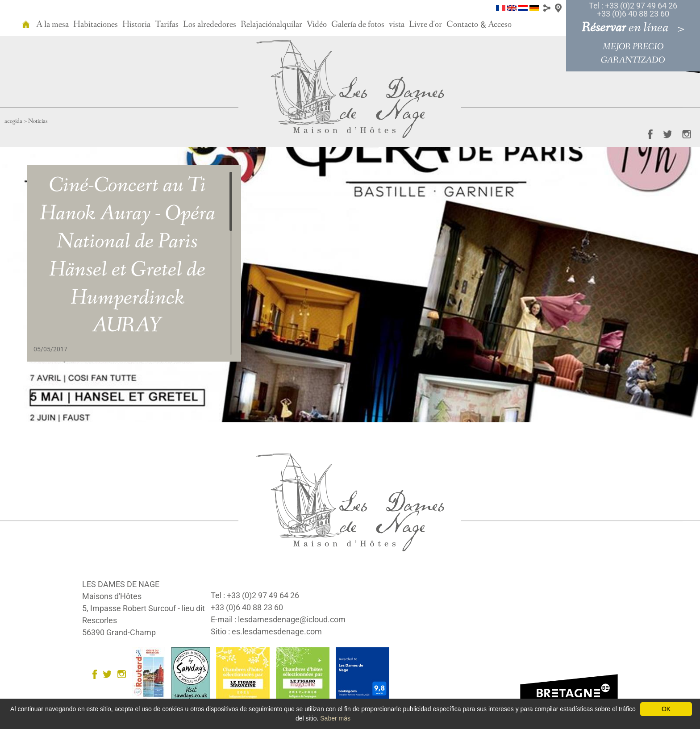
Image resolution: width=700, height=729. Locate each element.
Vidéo (317, 25)
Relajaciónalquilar (271, 25)
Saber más (335, 718)
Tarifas (167, 25)
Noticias (38, 121)
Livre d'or (425, 25)
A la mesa (52, 25)
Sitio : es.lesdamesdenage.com (266, 631)
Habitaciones (96, 25)
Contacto (462, 25)
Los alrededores (210, 25)
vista (397, 25)
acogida (13, 121)
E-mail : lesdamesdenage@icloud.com (278, 619)
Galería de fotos (358, 25)
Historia (136, 25)
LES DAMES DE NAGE (121, 584)
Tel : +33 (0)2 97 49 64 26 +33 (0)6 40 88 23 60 (633, 10)
